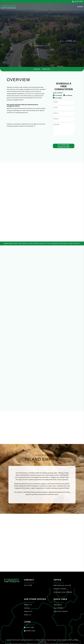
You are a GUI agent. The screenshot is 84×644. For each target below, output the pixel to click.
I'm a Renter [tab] (69, 95)
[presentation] (64, 139)
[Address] (64, 119)
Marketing (46, 69)
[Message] (64, 129)
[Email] (64, 108)
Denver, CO (28, 603)
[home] (8, 7)
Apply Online (58, 593)
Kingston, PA (28, 600)
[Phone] (64, 114)
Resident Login (30, 619)
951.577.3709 (79, 1)
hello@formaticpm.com (34, 636)
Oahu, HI (27, 596)
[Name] (64, 102)
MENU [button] (80, 7)
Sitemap (76, 628)
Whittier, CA (28, 593)
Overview (37, 69)
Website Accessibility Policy (49, 636)
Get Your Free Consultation (64, 146)
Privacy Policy (43, 630)
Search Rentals (58, 596)
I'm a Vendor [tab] (58, 98)
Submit (63, 48)
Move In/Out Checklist (61, 600)
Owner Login (29, 615)
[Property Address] (28, 48)
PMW (70, 628)
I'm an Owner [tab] (59, 95)
